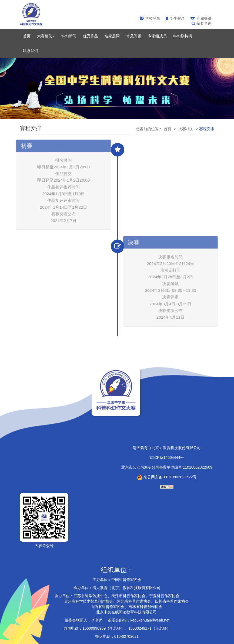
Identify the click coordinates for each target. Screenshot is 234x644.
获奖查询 (202, 23)
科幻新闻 (69, 36)
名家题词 (112, 36)
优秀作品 (91, 36)
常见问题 (134, 36)
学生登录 (175, 18)
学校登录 (150, 18)
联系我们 (31, 51)
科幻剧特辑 (183, 36)
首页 (27, 36)
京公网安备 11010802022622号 (167, 477)
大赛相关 (46, 36)
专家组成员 (157, 36)
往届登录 (201, 18)
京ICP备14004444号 (167, 457)
